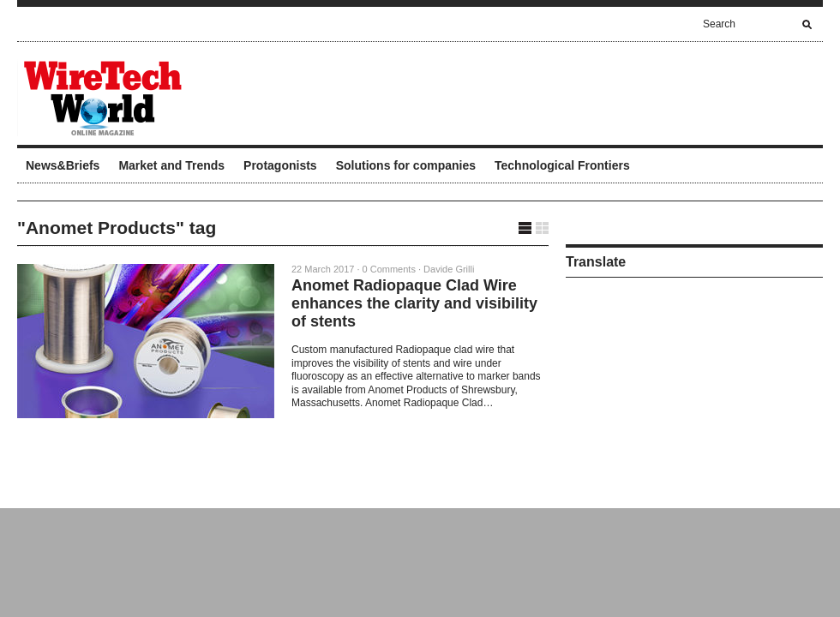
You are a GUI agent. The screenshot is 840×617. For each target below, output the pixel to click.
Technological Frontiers (562, 165)
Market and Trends (171, 165)
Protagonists (280, 165)
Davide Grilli (449, 269)
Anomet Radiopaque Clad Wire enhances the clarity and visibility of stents (414, 303)
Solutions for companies (406, 165)
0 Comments (389, 269)
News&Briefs (63, 165)
